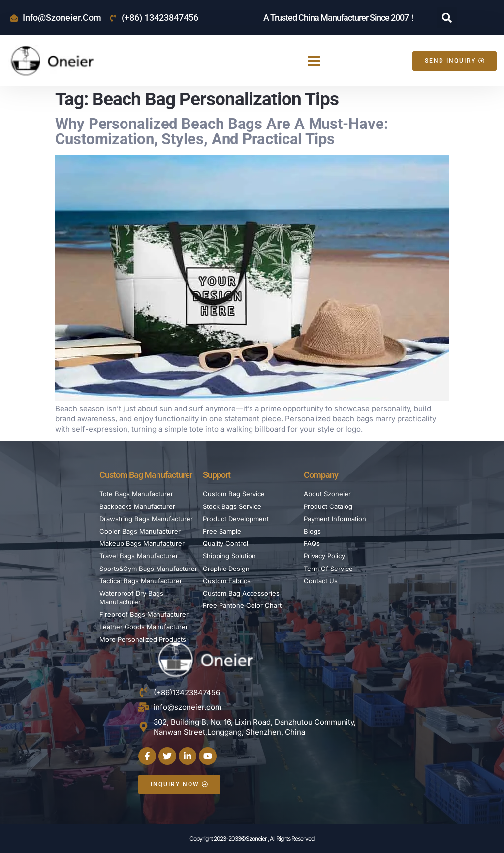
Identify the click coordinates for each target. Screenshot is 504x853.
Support (217, 475)
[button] (447, 18)
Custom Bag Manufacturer (146, 475)
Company (321, 475)
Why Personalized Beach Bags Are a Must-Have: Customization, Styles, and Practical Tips (222, 131)
